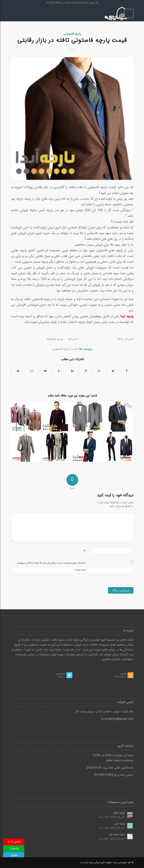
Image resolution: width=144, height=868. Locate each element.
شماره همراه (79, 570)
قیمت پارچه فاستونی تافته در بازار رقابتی (72, 41)
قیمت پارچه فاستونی (65, 349)
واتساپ (14, 849)
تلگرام (14, 855)
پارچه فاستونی (72, 34)
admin (51, 339)
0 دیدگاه (72, 339)
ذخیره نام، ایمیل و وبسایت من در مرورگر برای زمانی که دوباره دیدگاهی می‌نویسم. (51, 563)
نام (84, 551)
